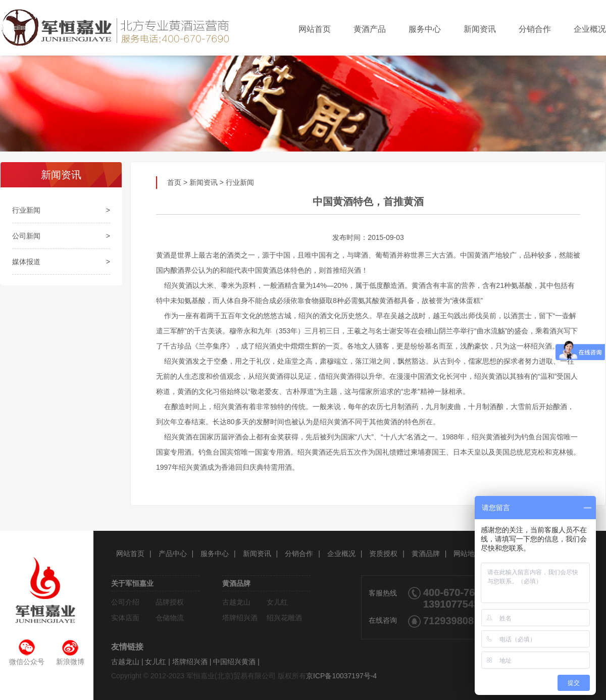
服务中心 (425, 29)
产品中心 (173, 554)
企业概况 (590, 29)
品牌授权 (170, 602)
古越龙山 (236, 602)
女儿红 (277, 602)
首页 (174, 182)
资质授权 (383, 554)
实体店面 (125, 618)
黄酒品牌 (426, 554)
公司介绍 (125, 602)
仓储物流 (170, 618)
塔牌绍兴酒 (240, 618)
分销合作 (535, 29)
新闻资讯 (480, 29)
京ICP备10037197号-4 (341, 676)
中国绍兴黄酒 (234, 662)
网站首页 (315, 29)
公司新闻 (26, 236)
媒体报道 (26, 262)
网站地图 (468, 554)
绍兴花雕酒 (284, 618)
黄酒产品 (370, 29)
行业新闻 (26, 210)
